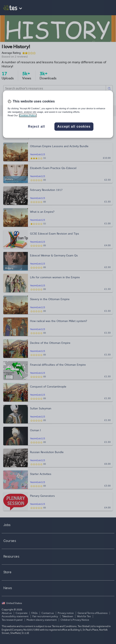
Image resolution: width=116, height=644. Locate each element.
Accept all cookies (74, 126)
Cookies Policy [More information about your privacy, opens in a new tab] (28, 115)
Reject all (36, 126)
